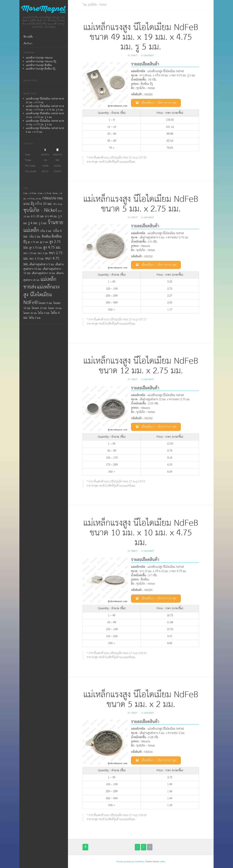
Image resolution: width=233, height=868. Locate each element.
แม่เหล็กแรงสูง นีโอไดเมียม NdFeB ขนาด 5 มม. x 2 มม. (141, 700)
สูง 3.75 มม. (36, 248)
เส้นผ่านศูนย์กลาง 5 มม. (42, 264)
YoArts (162, 862)
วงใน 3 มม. (46, 231)
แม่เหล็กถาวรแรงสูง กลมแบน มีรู (41, 61)
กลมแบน (49, 198)
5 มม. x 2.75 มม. (30, 193)
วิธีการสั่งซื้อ (28, 37)
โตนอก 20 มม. (30, 313)
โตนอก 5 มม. (46, 303)
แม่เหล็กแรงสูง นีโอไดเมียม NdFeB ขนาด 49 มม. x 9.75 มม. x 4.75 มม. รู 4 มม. (45, 108)
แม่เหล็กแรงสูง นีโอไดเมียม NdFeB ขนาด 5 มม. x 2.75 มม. (141, 204)
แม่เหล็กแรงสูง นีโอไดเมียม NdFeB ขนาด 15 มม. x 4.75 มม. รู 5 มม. (45, 115)
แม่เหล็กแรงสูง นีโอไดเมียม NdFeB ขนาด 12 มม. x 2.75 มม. (141, 366)
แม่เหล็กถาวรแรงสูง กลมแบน (39, 58)
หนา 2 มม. (43, 253)
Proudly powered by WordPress (130, 862)
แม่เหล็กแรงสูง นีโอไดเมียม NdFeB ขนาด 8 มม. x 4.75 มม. (45, 130)
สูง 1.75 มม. (33, 242)
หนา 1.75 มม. (30, 253)
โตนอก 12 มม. (40, 308)
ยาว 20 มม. (38, 216)
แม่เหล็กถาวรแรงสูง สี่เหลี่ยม (39, 65)
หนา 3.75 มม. (37, 259)
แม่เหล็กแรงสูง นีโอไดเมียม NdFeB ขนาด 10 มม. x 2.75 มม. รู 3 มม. (45, 123)
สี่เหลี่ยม (46, 237)
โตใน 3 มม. (44, 313)
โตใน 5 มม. (35, 318)
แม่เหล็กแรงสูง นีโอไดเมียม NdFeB (42, 295)
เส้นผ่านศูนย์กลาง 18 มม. (44, 273)
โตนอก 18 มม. (55, 308)
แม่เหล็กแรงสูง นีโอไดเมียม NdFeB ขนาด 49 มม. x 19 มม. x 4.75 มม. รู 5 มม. (141, 37)
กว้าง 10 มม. (44, 204)
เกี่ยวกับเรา (28, 44)
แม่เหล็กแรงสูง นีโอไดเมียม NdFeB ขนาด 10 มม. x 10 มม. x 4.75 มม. (141, 533)
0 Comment (148, 55)
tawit (134, 55)
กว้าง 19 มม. (58, 204)
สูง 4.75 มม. (52, 247)
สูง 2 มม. (44, 242)
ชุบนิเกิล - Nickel (40, 210)
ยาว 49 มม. (51, 216)
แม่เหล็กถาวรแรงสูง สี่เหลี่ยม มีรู (41, 69)
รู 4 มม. (33, 223)
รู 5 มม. (43, 223)
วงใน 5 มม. (35, 237)
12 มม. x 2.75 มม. (45, 193)
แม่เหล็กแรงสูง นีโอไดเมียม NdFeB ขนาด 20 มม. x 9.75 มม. (45, 101)
